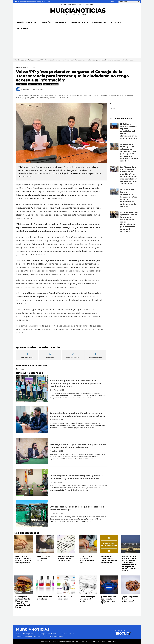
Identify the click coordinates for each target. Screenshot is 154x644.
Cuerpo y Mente (22, 634)
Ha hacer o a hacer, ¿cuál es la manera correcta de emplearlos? (23, 560)
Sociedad (117, 23)
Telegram (37, 637)
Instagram (28, 637)
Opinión (46, 23)
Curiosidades (69, 634)
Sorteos (112, 2)
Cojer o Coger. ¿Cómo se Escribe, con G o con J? (87, 560)
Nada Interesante (95, 355)
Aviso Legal (86, 642)
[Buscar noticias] (116, 2)
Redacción (25, 89)
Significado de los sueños (54, 634)
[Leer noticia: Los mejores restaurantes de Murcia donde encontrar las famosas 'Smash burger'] (24, 585)
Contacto (95, 642)
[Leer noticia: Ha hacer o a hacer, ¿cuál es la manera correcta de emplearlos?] (24, 544)
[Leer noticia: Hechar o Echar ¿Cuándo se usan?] (45, 544)
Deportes (22, 28)
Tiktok (44, 637)
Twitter (50, 637)
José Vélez (20, 369)
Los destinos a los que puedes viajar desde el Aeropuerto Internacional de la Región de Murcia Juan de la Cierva (130, 564)
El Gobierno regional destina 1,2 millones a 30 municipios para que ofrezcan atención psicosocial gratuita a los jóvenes (76, 384)
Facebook (20, 637)
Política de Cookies (73, 642)
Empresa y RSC (79, 23)
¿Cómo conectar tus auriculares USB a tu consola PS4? (109, 600)
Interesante (50, 355)
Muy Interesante (27, 355)
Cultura (60, 23)
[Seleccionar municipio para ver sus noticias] (129, 2)
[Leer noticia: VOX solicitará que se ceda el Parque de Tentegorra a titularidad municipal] (32, 514)
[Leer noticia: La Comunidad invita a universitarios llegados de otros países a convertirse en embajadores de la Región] (114, 192)
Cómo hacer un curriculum (65, 598)
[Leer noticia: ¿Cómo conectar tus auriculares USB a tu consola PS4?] (109, 585)
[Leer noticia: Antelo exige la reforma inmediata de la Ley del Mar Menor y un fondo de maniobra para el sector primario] (32, 420)
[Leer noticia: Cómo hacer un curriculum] (66, 585)
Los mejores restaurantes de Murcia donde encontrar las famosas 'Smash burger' (23, 602)
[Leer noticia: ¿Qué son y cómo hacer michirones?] (130, 585)
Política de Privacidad (108, 642)
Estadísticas (59, 637)
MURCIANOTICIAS (78, 11)
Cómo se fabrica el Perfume (44, 598)
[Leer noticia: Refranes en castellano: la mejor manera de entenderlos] (109, 544)
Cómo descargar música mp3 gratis (87, 599)
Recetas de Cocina (36, 634)
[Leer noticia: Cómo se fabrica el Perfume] (45, 585)
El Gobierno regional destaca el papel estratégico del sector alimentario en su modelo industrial (129, 131)
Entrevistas (99, 23)
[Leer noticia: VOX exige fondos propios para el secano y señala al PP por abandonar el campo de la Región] (32, 451)
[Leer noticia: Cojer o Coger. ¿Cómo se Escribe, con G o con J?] (88, 544)
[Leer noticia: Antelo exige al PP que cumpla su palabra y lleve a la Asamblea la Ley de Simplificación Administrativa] (32, 482)
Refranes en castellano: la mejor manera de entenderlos (109, 560)
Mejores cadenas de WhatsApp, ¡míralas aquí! (66, 559)
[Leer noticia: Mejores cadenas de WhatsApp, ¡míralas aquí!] (66, 544)
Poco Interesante (73, 355)
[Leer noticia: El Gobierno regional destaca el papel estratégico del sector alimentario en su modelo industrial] (114, 126)
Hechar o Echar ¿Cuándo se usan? (44, 559)
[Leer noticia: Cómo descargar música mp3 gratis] (88, 585)
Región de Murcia (27, 23)
